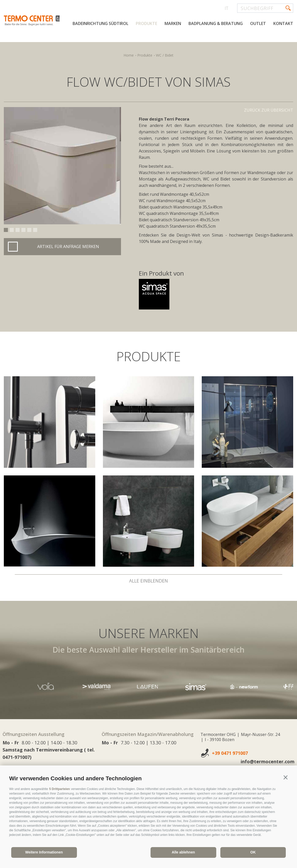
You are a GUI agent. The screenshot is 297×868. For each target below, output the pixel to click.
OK (253, 852)
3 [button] (18, 230)
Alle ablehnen (183, 852)
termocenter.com (65, 24)
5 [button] (29, 230)
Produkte (146, 40)
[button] (286, 778)
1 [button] (6, 230)
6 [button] (35, 230)
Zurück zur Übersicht (269, 110)
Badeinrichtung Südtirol (100, 40)
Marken (173, 40)
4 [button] (23, 230)
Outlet (258, 40)
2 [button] (12, 230)
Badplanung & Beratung (216, 40)
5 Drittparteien (59, 789)
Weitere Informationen (44, 852)
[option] (62, 166)
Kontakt (283, 40)
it (226, 8)
